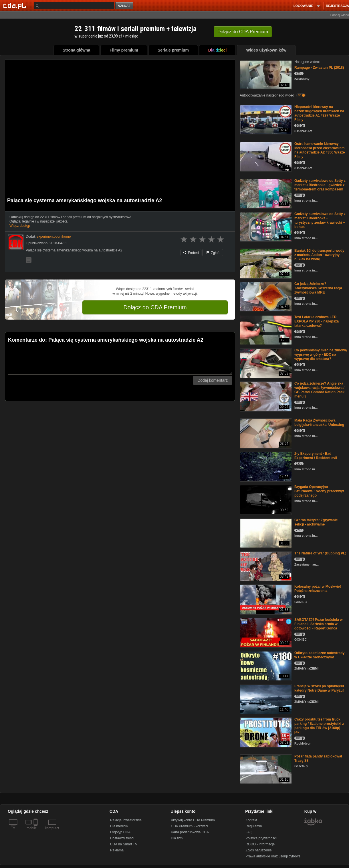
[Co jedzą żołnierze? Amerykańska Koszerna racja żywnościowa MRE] (265, 296)
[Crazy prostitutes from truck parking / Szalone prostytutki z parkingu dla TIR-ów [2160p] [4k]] (265, 732)
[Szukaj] (74, 6)
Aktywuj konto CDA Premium (193, 820)
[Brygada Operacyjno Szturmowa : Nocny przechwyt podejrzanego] (265, 499)
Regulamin (254, 826)
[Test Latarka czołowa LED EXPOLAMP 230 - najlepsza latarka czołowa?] (265, 329)
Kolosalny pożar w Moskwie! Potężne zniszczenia (318, 589)
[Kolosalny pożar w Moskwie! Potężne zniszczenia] (265, 599)
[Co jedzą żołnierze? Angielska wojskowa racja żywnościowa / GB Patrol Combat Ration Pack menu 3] (265, 396)
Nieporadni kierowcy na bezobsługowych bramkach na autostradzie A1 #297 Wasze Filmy (319, 113)
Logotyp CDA (120, 832)
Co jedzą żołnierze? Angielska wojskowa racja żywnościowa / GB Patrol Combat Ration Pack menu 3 (319, 390)
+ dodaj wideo (339, 15)
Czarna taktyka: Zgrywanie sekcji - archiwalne (316, 522)
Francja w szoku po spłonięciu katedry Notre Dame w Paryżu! (319, 688)
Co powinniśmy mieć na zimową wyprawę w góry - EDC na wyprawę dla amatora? (321, 355)
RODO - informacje (260, 844)
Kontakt (251, 820)
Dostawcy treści (122, 838)
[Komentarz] (120, 360)
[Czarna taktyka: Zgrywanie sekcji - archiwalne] (265, 533)
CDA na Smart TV (124, 844)
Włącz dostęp (20, 226)
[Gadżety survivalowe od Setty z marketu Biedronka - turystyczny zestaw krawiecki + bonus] (265, 226)
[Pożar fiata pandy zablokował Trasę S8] (265, 769)
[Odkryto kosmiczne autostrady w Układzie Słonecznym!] (265, 665)
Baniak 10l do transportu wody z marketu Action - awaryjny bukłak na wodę (319, 255)
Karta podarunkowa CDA (190, 832)
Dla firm (177, 838)
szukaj (125, 6)
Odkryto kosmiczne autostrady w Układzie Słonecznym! (319, 655)
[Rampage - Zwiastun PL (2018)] (265, 74)
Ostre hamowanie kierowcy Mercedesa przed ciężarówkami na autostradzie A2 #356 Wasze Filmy (320, 150)
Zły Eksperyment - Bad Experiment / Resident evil (316, 456)
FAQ (249, 832)
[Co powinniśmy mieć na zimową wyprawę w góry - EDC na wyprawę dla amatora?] (265, 363)
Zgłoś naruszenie (258, 850)
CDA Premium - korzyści (189, 826)
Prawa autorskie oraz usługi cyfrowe (273, 856)
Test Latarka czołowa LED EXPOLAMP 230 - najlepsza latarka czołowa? (317, 321)
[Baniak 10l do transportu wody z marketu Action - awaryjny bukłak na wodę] (265, 263)
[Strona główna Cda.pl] (15, 5)
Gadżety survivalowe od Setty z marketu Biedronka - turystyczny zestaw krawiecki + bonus (320, 220)
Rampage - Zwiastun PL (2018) (319, 68)
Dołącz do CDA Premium (155, 307)
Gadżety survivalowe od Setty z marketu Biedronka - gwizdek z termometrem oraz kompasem (320, 185)
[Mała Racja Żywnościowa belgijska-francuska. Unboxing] (265, 433)
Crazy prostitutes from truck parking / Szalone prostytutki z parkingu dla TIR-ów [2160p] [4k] (319, 726)
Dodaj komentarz (213, 380)
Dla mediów (119, 826)
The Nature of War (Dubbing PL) (320, 553)
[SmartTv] (36, 831)
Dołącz (243, 32)
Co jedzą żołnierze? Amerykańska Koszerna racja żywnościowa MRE (318, 288)
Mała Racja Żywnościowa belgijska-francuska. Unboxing (319, 423)
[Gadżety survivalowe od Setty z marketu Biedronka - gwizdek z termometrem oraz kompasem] (265, 193)
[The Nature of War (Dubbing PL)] (265, 566)
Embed (191, 253)
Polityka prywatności (261, 838)
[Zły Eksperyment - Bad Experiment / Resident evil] (265, 466)
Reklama (117, 850)
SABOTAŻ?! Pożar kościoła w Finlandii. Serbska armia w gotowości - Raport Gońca (318, 624)
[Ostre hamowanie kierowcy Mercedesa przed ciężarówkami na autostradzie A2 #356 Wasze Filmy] (265, 156)
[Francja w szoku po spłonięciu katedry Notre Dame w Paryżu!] (265, 699)
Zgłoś (213, 253)
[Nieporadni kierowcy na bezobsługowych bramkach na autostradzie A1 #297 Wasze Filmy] (265, 119)
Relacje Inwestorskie (126, 820)
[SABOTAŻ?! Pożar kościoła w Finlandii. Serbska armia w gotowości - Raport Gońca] (265, 632)
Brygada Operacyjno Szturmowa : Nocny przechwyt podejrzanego (319, 491)
